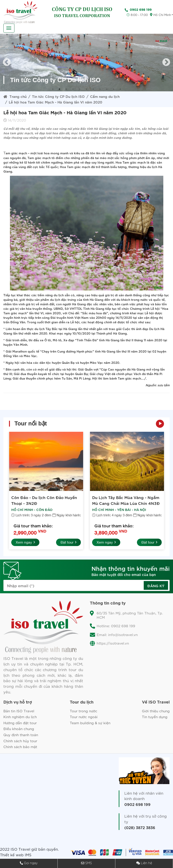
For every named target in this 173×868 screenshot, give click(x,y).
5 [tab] (80, 89)
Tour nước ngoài (84, 717)
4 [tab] (73, 89)
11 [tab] (120, 89)
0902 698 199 (137, 805)
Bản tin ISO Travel (19, 711)
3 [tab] (66, 89)
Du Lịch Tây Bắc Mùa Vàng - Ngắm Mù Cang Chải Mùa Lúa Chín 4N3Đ (126, 500)
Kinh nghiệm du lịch (21, 717)
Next (166, 63)
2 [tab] (59, 89)
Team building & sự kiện (90, 723)
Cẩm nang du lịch (107, 96)
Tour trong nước (83, 711)
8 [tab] (100, 89)
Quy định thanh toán (22, 735)
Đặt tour (68, 543)
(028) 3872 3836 (140, 828)
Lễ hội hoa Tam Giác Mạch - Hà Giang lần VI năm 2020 (57, 102)
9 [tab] (107, 89)
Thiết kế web (12, 856)
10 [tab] (114, 89)
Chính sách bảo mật (21, 748)
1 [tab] (53, 89)
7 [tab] (93, 89)
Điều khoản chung (19, 729)
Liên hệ (146, 863)
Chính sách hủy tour (21, 742)
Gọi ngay (31, 863)
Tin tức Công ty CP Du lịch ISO (59, 96)
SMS (89, 863)
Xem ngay (26, 543)
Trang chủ (15, 96)
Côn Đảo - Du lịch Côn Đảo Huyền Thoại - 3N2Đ (45, 500)
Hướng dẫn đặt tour (20, 723)
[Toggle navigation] (9, 28)
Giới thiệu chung (155, 711)
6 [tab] (86, 89)
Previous (7, 63)
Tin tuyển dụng (154, 717)
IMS (28, 856)
